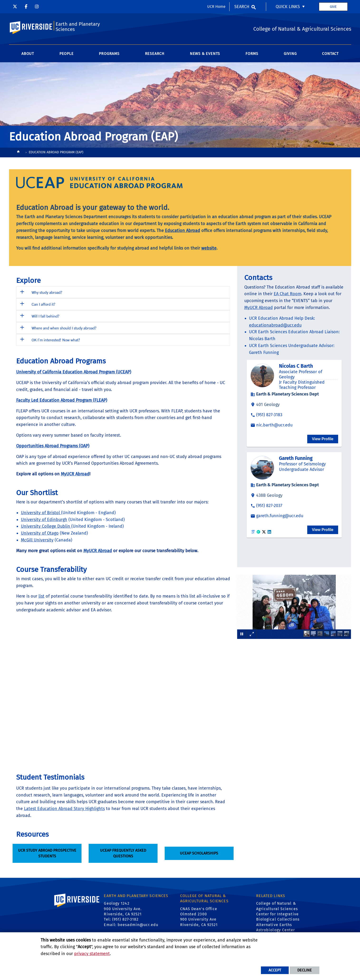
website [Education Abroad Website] (209, 248)
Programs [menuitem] (109, 54)
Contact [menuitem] (330, 54)
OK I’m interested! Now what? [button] (56, 340)
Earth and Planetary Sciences (78, 27)
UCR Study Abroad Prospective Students (47, 853)
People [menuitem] (67, 54)
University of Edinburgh (44, 520)
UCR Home (216, 7)
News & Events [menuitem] (205, 54)
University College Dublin (46, 526)
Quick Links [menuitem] (288, 7)
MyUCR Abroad (259, 308)
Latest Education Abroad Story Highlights (64, 809)
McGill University (37, 540)
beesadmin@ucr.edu (138, 925)
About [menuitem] (28, 54)
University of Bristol (41, 513)
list (41, 596)
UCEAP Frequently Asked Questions (123, 853)
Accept (275, 970)
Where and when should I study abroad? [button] (64, 328)
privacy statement (92, 954)
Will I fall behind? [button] (46, 316)
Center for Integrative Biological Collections (278, 917)
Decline (305, 970)
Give (333, 7)
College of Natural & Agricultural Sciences (277, 906)
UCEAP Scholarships (199, 853)
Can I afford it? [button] (43, 304)
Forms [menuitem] (252, 54)
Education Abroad (182, 231)
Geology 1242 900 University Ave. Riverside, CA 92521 (123, 909)
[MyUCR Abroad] (75, 474)
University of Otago (40, 533)
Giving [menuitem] (290, 54)
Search (242, 7)
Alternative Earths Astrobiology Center (276, 927)
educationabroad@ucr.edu (275, 325)
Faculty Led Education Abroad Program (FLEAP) (62, 400)
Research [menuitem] (155, 54)
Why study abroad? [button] (47, 292)
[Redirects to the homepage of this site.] (18, 153)
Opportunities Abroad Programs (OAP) (53, 446)
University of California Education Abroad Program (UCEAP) (74, 372)
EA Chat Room (288, 294)
